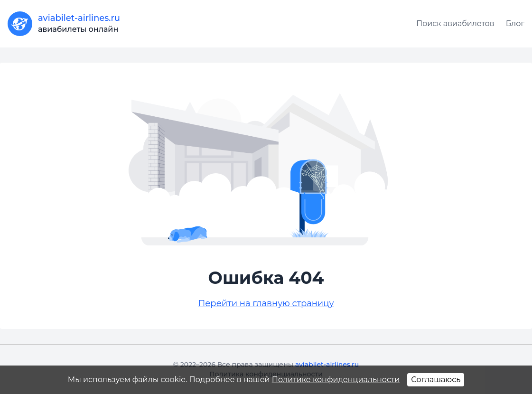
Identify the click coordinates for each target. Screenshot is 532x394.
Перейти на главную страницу (266, 303)
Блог (515, 23)
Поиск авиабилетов (455, 23)
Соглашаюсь (436, 380)
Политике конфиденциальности (336, 380)
